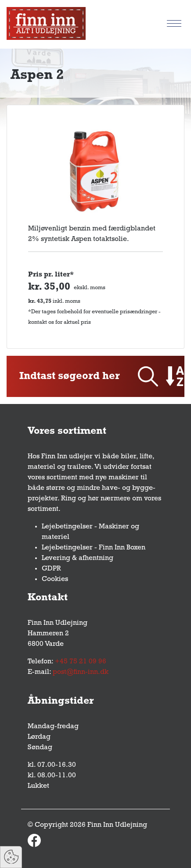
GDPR (51, 569)
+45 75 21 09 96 (81, 662)
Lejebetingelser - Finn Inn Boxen (94, 548)
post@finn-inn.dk (81, 672)
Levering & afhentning (77, 558)
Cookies (55, 579)
